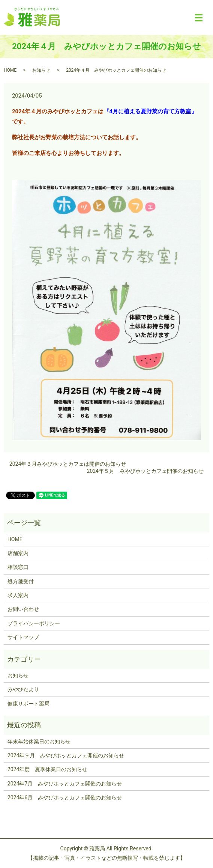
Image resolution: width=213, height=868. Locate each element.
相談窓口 (18, 567)
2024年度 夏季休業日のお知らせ (47, 769)
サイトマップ (23, 637)
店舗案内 (18, 553)
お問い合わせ (23, 609)
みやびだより (23, 689)
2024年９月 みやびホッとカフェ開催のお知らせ (66, 755)
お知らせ (41, 70)
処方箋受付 (21, 581)
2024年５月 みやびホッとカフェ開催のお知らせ (145, 471)
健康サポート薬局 (28, 704)
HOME (10, 70)
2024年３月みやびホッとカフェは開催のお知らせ (68, 464)
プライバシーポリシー (34, 623)
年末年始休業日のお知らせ (39, 742)
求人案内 (18, 595)
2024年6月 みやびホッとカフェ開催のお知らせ (65, 797)
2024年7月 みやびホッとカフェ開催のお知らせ (65, 784)
